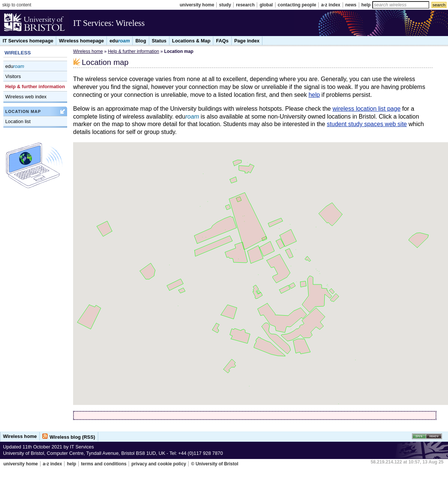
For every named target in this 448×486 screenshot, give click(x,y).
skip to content (17, 5)
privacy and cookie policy (159, 464)
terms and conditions (104, 464)
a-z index (330, 5)
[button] (243, 212)
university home (197, 5)
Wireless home (88, 51)
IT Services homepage (28, 41)
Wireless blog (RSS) (72, 437)
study (225, 5)
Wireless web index (26, 97)
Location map (23, 111)
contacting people (297, 5)
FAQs (222, 41)
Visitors (13, 76)
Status (159, 41)
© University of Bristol (214, 464)
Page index (247, 41)
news (351, 5)
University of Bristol (34, 24)
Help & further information (35, 87)
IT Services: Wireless (109, 23)
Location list (18, 121)
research (245, 5)
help (366, 5)
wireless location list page (366, 109)
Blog (141, 41)
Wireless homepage (81, 41)
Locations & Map (191, 41)
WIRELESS (18, 53)
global (266, 5)
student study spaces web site (367, 124)
